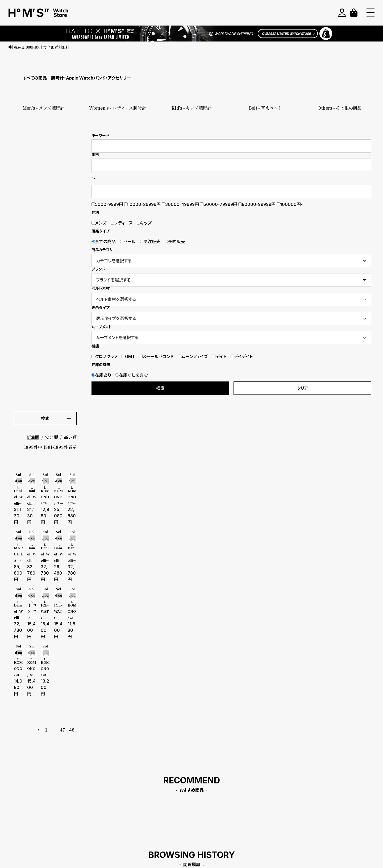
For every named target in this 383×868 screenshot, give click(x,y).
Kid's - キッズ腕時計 (191, 108)
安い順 (52, 437)
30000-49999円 (180, 204)
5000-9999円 (107, 204)
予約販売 (175, 242)
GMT (128, 356)
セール (128, 242)
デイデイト (242, 356)
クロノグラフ (104, 356)
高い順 (70, 437)
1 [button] (46, 730)
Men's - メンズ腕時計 (43, 108)
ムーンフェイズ (193, 356)
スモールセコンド (156, 356)
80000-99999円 (257, 204)
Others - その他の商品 (340, 108)
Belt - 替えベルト (266, 108)
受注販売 (150, 242)
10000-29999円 (142, 204)
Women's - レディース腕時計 (118, 108)
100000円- (290, 204)
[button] (39, 730)
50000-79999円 (219, 204)
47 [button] (62, 730)
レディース (122, 223)
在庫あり (101, 375)
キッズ (144, 223)
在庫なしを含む (132, 375)
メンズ (99, 223)
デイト (219, 356)
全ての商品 (104, 242)
